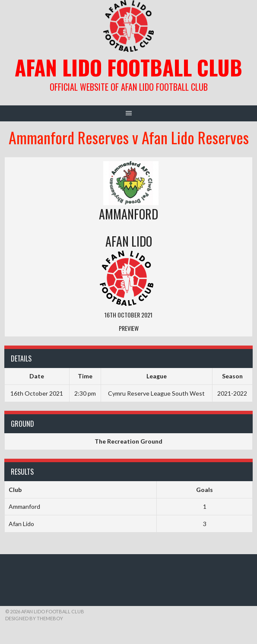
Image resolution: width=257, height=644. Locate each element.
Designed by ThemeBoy (34, 618)
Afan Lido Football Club (128, 67)
